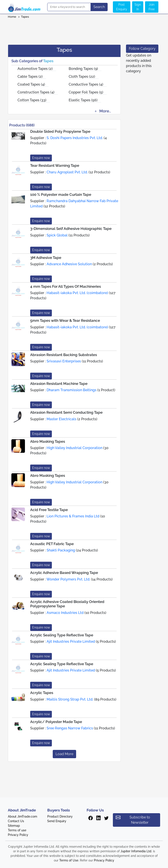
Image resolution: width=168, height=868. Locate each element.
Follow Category (142, 49)
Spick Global (57, 235)
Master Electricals (61, 419)
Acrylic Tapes (42, 693)
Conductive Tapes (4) (86, 84)
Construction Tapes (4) (36, 92)
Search (99, 7)
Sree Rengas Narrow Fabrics (70, 728)
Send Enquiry (57, 821)
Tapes (25, 17)
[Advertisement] (84, 30)
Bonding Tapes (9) (83, 69)
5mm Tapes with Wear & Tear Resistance (65, 320)
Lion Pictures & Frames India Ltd (73, 516)
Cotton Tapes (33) (32, 100)
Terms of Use (69, 860)
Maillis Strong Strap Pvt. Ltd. (70, 699)
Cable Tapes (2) (30, 77)
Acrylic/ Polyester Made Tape (56, 722)
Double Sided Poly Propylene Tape (60, 131)
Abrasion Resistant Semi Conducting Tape (66, 412)
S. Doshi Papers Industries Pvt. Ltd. (75, 138)
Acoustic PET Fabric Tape (52, 544)
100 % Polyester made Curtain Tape (61, 195)
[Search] (69, 7)
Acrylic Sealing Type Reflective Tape (62, 635)
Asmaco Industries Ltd (65, 613)
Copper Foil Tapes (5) (86, 92)
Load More (64, 754)
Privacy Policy (18, 835)
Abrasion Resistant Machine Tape (59, 384)
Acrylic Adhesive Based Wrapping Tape (64, 573)
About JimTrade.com (23, 816)
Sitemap (14, 826)
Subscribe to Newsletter (133, 820)
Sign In (138, 7)
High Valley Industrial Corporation (74, 448)
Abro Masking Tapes (48, 441)
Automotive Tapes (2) (35, 69)
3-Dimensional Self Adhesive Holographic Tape (71, 229)
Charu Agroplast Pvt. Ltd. (67, 172)
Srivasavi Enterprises (64, 361)
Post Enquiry (122, 7)
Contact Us (16, 821)
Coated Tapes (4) (31, 84)
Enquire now (41, 158)
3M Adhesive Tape (46, 258)
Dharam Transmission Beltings (72, 390)
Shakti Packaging (61, 550)
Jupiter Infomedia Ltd (136, 851)
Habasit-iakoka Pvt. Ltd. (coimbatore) (77, 293)
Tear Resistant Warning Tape (55, 165)
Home (12, 17)
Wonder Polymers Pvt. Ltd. (68, 579)
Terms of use (17, 830)
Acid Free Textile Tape (49, 510)
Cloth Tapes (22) (82, 77)
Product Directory (60, 816)
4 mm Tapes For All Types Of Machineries (66, 286)
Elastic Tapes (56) (83, 100)
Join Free (152, 7)
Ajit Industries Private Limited (71, 642)
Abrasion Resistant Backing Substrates (64, 355)
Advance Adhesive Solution (69, 264)
